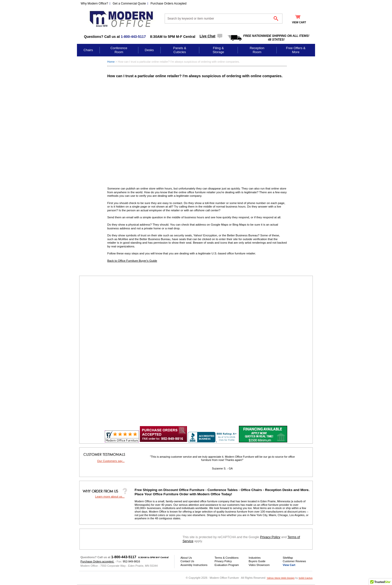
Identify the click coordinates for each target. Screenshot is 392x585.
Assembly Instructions (194, 565)
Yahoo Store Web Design (281, 578)
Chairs (88, 50)
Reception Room (257, 50)
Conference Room (119, 50)
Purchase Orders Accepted (169, 4)
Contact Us (187, 561)
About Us (186, 558)
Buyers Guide (257, 561)
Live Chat (207, 36)
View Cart (289, 565)
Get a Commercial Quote (129, 4)
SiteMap (288, 558)
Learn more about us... (110, 496)
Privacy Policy (270, 537)
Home (111, 62)
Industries (255, 558)
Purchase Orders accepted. (97, 561)
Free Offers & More (296, 50)
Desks (149, 50)
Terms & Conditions (227, 558)
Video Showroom (259, 565)
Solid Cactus (306, 578)
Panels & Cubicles (180, 50)
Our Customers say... (111, 461)
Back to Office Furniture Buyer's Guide (132, 261)
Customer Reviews (294, 561)
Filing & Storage (218, 50)
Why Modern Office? (94, 4)
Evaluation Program (227, 565)
